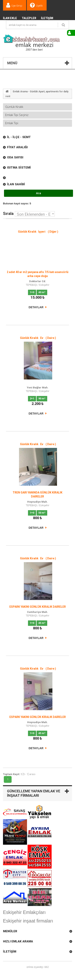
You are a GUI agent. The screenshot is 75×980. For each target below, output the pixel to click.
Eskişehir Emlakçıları (24, 912)
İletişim (47, 18)
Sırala (8, 213)
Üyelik (39, 6)
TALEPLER (29, 18)
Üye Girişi (17, 6)
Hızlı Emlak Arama (18, 941)
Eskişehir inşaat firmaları (28, 921)
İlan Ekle (10, 18)
